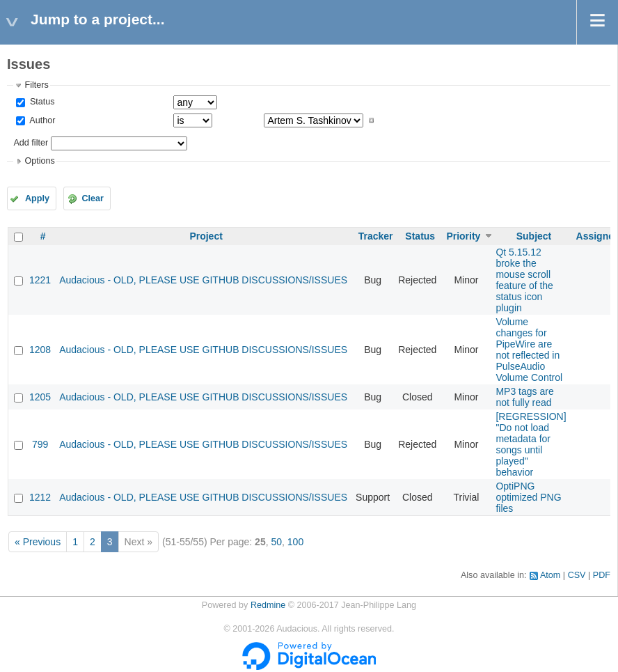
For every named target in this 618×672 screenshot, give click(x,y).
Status (41, 102)
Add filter (31, 143)
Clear (93, 198)
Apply (37, 198)
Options (39, 161)
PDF (602, 575)
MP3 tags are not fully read (524, 397)
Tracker (376, 236)
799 (40, 444)
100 (295, 542)
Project (206, 236)
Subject (534, 236)
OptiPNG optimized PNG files (528, 497)
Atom (550, 575)
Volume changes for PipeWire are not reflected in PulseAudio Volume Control (529, 350)
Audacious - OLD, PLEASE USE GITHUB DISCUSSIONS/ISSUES (203, 280)
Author (41, 120)
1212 (40, 497)
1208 (40, 350)
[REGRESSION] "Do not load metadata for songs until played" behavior (531, 444)
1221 (40, 280)
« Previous (38, 542)
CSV (577, 575)
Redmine (268, 605)
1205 (40, 397)
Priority (463, 236)
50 (276, 542)
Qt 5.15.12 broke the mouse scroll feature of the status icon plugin (524, 280)
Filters (36, 85)
